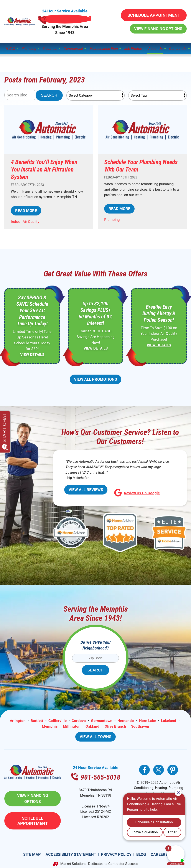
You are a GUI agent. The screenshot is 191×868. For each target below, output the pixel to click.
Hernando (126, 719)
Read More (24, 211)
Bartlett (36, 719)
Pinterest (173, 770)
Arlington (17, 719)
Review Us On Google (129, 494)
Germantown (102, 719)
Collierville (57, 719)
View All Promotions (95, 380)
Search (49, 89)
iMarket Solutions (73, 857)
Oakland (92, 725)
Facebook (144, 770)
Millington (72, 725)
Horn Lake (148, 719)
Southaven (141, 725)
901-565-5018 (96, 14)
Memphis (49, 725)
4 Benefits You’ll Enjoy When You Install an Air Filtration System (44, 163)
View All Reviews (82, 493)
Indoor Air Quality (25, 222)
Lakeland (169, 719)
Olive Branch (116, 725)
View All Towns (95, 737)
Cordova (78, 719)
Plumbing (112, 214)
